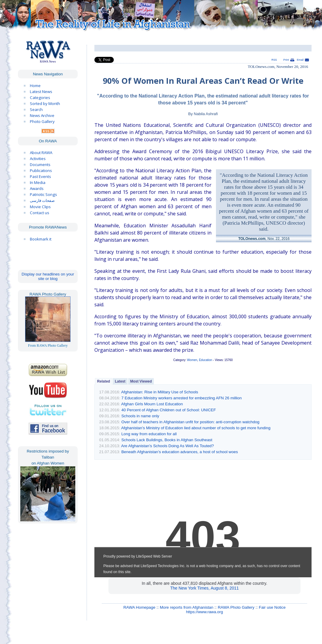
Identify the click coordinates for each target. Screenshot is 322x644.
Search (36, 109)
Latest (120, 381)
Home (35, 86)
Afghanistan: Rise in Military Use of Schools (160, 392)
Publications (41, 170)
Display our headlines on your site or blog (48, 276)
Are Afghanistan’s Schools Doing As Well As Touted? (167, 446)
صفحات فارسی (42, 201)
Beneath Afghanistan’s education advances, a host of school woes (180, 452)
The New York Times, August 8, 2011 (205, 588)
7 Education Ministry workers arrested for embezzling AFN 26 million (181, 398)
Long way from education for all (149, 434)
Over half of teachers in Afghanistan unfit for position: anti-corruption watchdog (190, 422)
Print (286, 60)
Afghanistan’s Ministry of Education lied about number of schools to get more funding (196, 428)
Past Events (40, 176)
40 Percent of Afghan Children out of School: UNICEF (168, 410)
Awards (37, 188)
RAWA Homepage (139, 607)
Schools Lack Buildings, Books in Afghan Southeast (167, 440)
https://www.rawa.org (205, 612)
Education (206, 360)
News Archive (42, 115)
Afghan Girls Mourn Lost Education (152, 404)
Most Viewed (141, 381)
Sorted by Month (45, 103)
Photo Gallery (42, 121)
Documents (40, 165)
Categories (40, 98)
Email (300, 60)
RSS (274, 60)
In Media (38, 182)
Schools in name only (140, 416)
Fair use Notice (272, 607)
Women (192, 360)
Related (103, 381)
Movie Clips (40, 207)
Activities (38, 159)
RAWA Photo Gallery (236, 607)
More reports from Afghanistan (187, 607)
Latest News (41, 92)
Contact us (40, 213)
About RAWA (41, 153)
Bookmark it (41, 239)
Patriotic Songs (43, 194)
